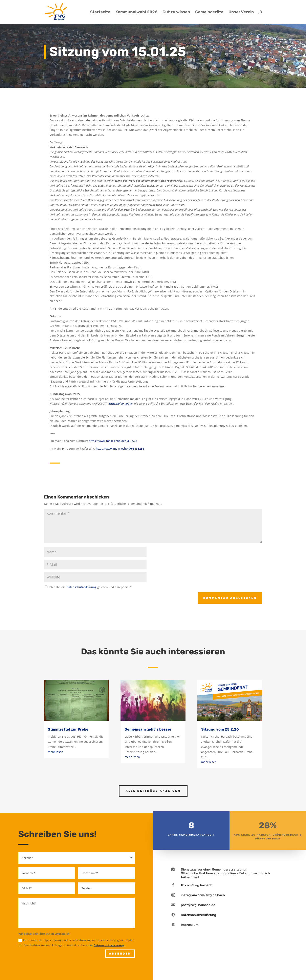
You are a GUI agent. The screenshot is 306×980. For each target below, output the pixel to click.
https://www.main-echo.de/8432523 (113, 441)
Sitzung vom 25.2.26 (220, 729)
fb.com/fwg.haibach (197, 885)
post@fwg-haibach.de (198, 905)
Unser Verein (241, 12)
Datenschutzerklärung (82, 587)
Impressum (190, 925)
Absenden (120, 954)
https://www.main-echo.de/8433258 (120, 448)
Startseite (100, 12)
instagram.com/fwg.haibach (203, 895)
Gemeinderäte (209, 12)
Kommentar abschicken (230, 598)
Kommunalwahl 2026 (136, 12)
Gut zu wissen (176, 12)
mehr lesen (56, 752)
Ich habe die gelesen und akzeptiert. (88, 587)
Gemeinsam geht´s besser (148, 729)
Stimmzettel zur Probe (68, 729)
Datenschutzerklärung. (109, 945)
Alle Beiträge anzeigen (153, 791)
